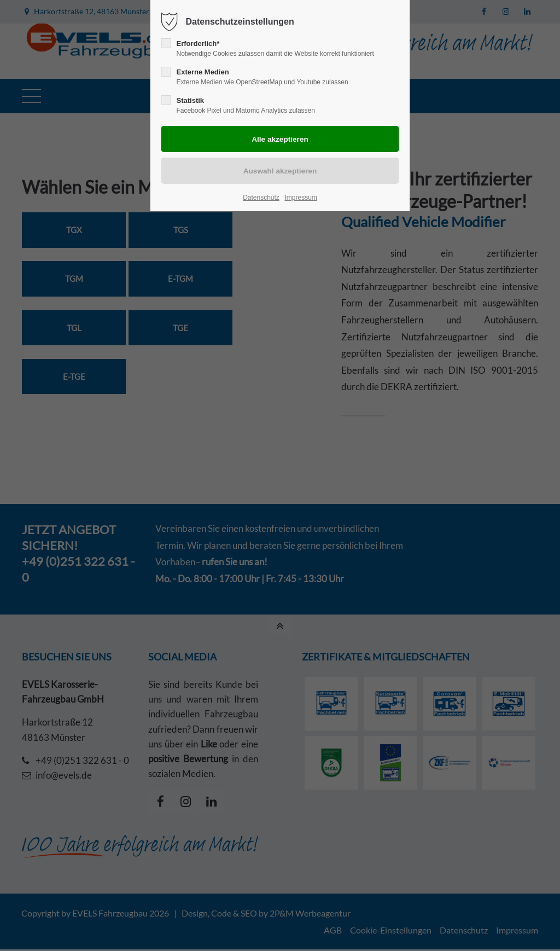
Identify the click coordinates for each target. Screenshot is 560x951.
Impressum (301, 198)
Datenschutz (261, 198)
